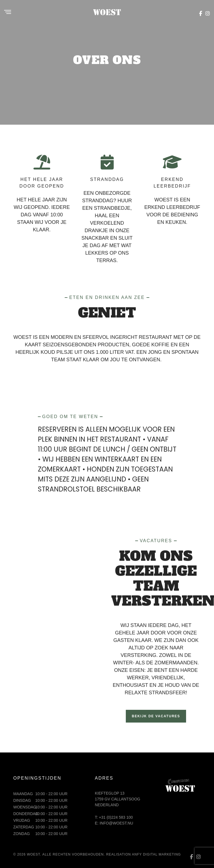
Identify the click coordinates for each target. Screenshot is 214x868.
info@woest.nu (116, 823)
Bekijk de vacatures (156, 716)
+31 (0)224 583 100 (116, 817)
